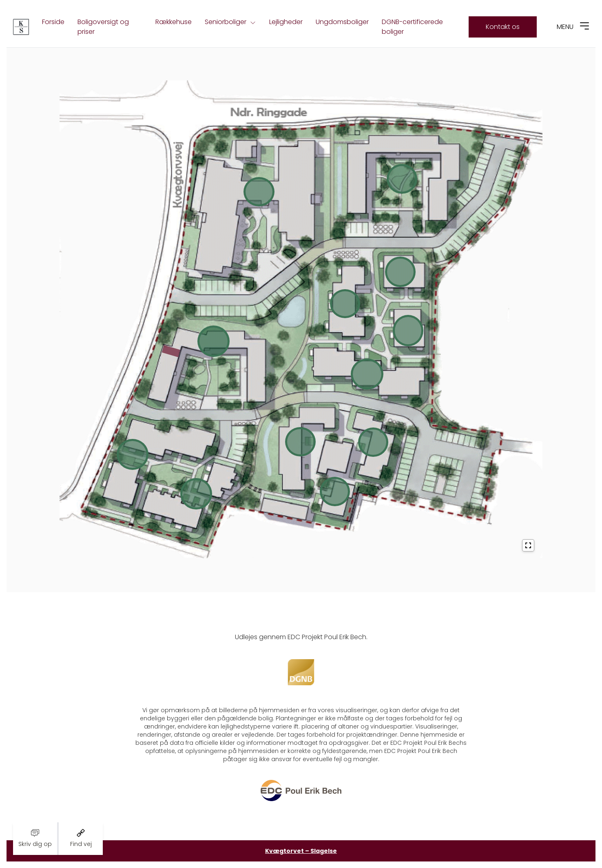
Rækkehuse (174, 22)
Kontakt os (503, 27)
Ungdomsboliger (342, 22)
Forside (53, 22)
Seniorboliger (230, 22)
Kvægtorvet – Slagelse (301, 851)
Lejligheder (286, 22)
